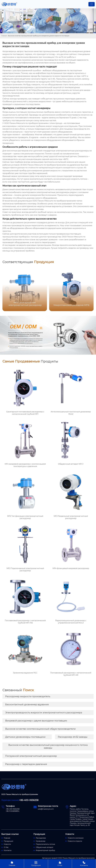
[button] (89, 289)
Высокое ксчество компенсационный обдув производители (40, 729)
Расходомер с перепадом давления (26, 764)
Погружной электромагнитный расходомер (31, 756)
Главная (4, 36)
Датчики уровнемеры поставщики (25, 737)
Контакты (84, 864)
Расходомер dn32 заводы (73, 737)
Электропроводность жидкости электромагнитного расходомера (44, 713)
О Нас (60, 864)
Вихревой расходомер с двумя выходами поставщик (36, 721)
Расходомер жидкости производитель (28, 696)
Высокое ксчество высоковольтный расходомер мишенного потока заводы (48, 746)
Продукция (36, 864)
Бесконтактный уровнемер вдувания (27, 704)
